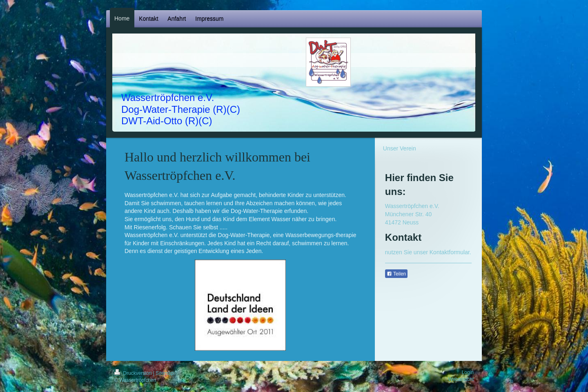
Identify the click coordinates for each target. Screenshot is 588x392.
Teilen (396, 274)
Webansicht (461, 379)
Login (468, 372)
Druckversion (134, 373)
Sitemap (165, 373)
